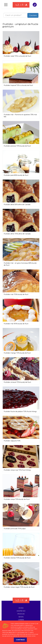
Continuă (20, 640)
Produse (21, 614)
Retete (21, 617)
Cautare (33, 15)
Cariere (21, 620)
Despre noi (21, 611)
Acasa (21, 608)
